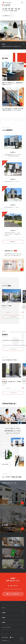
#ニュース (4, 379)
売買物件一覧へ (13, 242)
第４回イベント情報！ (7, 306)
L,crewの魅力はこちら (6, 16)
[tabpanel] (13, 21)
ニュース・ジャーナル (6, 627)
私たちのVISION (5, 464)
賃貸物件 (4, 622)
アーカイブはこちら (13, 317)
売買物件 (4, 618)
